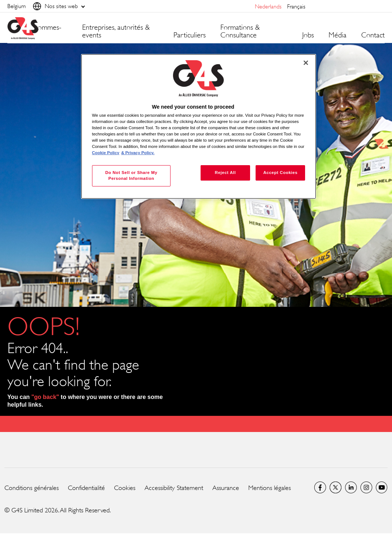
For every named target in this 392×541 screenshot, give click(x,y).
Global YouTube (382, 487)
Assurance (226, 488)
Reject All (225, 173)
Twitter (336, 487)
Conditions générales (32, 488)
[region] (199, 126)
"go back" (45, 397)
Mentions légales (270, 488)
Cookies (125, 488)
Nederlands (268, 6)
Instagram (366, 487)
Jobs (308, 35)
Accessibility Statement (174, 488)
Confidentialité (86, 488)
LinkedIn (351, 487)
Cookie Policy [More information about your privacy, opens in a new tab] (106, 153)
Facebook (320, 487)
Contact (373, 35)
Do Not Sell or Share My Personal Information (131, 175)
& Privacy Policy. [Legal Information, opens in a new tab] (138, 153)
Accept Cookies (280, 173)
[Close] (306, 63)
